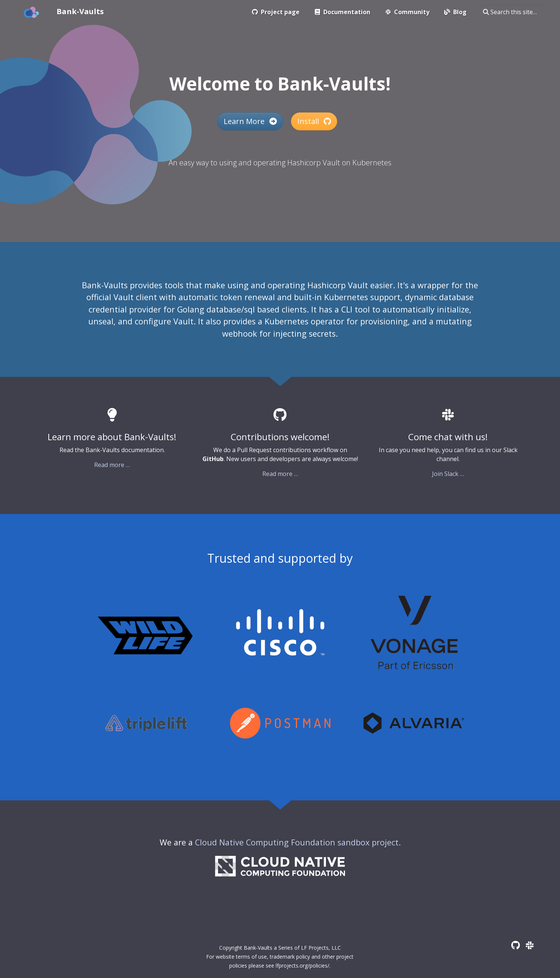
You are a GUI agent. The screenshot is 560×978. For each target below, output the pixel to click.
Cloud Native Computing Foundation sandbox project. (298, 842)
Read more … (112, 465)
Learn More (250, 121)
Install (314, 121)
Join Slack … (448, 474)
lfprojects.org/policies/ (303, 966)
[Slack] (530, 945)
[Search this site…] (513, 12)
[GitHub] (516, 945)
